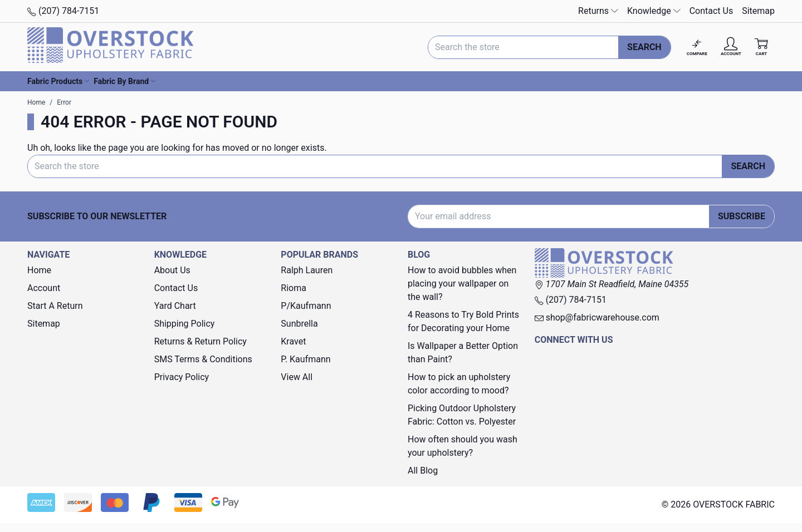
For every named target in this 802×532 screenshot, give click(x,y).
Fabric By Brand (124, 81)
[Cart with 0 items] (761, 47)
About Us (172, 270)
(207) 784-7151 (63, 11)
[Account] (731, 47)
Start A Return (55, 306)
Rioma (294, 288)
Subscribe (742, 216)
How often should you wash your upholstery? (463, 446)
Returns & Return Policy (200, 341)
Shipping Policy (185, 324)
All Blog (423, 471)
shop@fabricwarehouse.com (597, 317)
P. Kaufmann (305, 359)
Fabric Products (58, 81)
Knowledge (654, 11)
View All (297, 377)
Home (39, 270)
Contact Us (711, 11)
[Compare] (697, 47)
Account (44, 288)
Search (644, 47)
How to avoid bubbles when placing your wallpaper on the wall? (462, 284)
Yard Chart (175, 306)
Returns (598, 11)
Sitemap (758, 11)
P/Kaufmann (306, 306)
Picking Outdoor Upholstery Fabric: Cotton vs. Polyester (462, 415)
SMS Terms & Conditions (203, 359)
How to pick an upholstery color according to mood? (459, 384)
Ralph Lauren (307, 270)
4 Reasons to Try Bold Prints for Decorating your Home (463, 321)
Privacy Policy (182, 377)
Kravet (293, 341)
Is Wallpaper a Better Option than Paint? (463, 353)
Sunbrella (299, 324)
